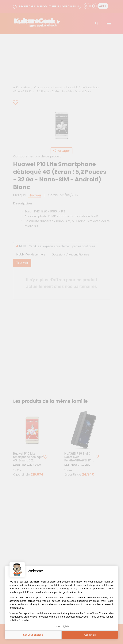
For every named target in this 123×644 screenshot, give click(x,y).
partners (35, 582)
